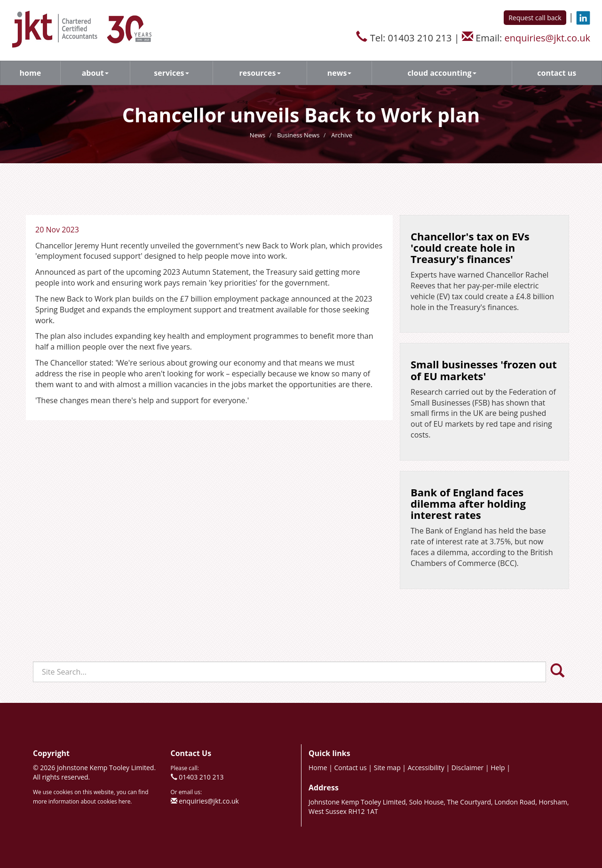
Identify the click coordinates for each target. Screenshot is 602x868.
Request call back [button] (535, 18)
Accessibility (426, 768)
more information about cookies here (82, 801)
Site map (387, 768)
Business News (298, 135)
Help (498, 768)
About (95, 73)
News (340, 73)
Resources (260, 73)
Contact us (557, 73)
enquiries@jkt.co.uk (547, 38)
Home (31, 73)
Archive (342, 135)
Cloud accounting (442, 73)
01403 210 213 (201, 777)
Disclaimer (467, 768)
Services (171, 73)
